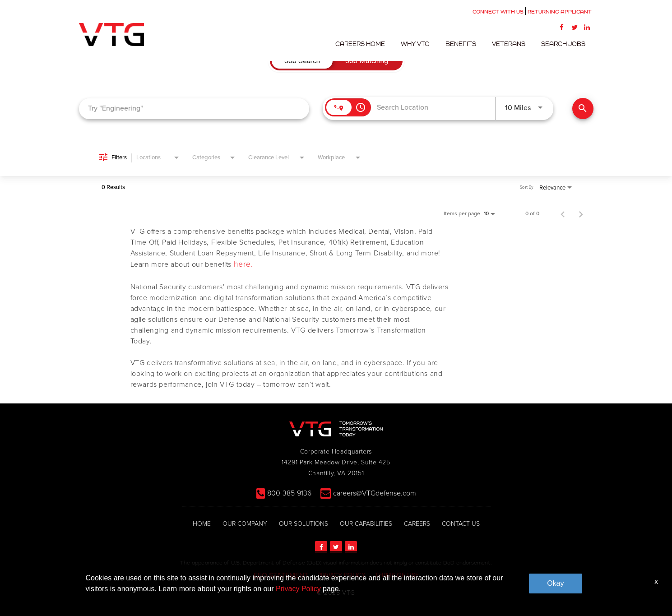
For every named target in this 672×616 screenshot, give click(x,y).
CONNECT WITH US (498, 12)
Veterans (512, 44)
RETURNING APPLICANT (560, 12)
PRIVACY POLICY (341, 575)
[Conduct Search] (583, 109)
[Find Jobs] (583, 109)
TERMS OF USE (397, 575)
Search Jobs (565, 44)
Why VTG (423, 44)
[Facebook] (562, 27)
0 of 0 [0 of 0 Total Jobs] (532, 213)
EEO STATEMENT (281, 575)
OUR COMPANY (245, 523)
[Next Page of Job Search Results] (581, 213)
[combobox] (194, 109)
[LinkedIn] (587, 27)
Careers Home (371, 44)
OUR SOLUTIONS (304, 523)
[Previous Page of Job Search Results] (563, 213)
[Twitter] (575, 27)
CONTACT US (461, 523)
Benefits (467, 44)
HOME (202, 523)
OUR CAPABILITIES (366, 523)
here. (243, 264)
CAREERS (417, 523)
